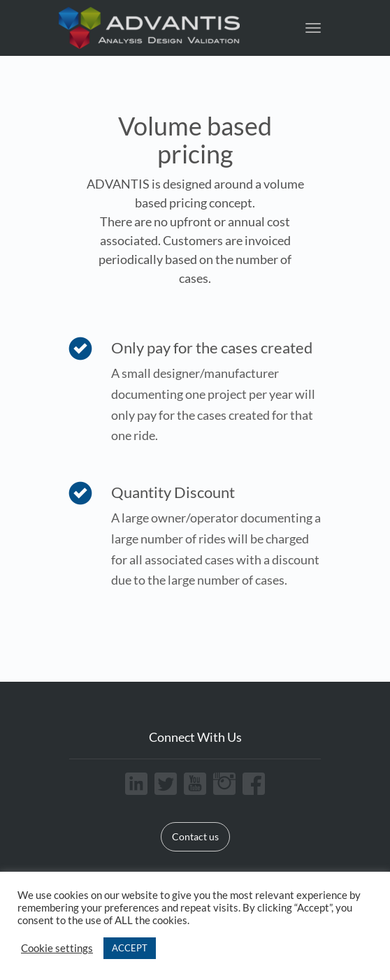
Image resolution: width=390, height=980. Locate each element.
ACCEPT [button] (130, 948)
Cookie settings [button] (57, 948)
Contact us (195, 836)
